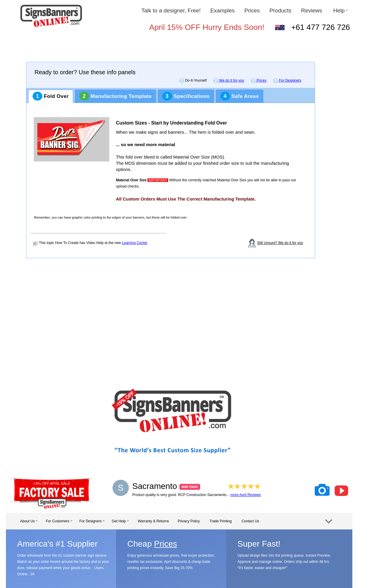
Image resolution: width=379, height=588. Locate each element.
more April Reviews (246, 495)
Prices (252, 10)
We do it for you (229, 81)
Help (341, 10)
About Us (29, 521)
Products (280, 10)
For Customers (59, 521)
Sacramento (166, 486)
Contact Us (250, 521)
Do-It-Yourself (193, 81)
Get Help (120, 521)
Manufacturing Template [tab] (115, 96)
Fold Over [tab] (51, 96)
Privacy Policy (189, 521)
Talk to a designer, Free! (171, 10)
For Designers (287, 81)
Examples (222, 10)
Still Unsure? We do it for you (280, 243)
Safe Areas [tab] (240, 96)
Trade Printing (221, 521)
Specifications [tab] (186, 96)
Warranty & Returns (153, 521)
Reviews (312, 10)
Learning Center (135, 243)
